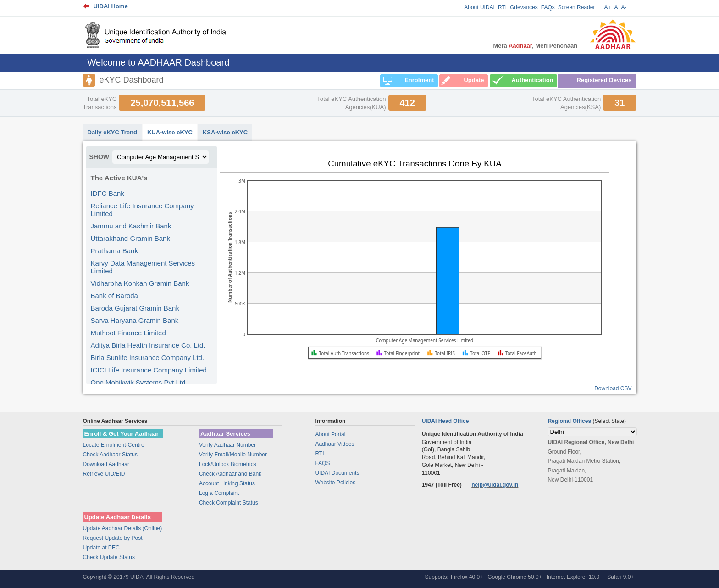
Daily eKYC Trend (112, 132)
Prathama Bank (114, 251)
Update (474, 80)
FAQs (548, 7)
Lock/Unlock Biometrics (228, 464)
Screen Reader (577, 7)
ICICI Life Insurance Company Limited (149, 370)
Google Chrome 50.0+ (514, 577)
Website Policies (335, 483)
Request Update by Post (113, 538)
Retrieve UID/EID (104, 474)
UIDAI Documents (337, 473)
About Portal (330, 434)
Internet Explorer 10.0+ (575, 577)
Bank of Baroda (114, 296)
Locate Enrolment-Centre (114, 445)
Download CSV (613, 388)
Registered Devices (604, 80)
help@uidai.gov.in (495, 485)
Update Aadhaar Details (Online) (123, 528)
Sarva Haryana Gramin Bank (135, 320)
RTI (502, 7)
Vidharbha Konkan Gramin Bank (140, 283)
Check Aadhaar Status (110, 455)
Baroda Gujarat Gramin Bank (135, 308)
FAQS (322, 463)
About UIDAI (479, 7)
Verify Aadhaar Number (227, 445)
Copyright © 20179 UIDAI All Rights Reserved (139, 577)
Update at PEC (101, 548)
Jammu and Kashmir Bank (131, 226)
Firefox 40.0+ (467, 577)
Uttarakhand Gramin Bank (130, 238)
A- (624, 7)
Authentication (533, 80)
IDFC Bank (108, 193)
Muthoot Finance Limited (128, 333)
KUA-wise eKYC (170, 132)
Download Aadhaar (106, 464)
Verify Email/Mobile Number (233, 455)
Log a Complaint (219, 493)
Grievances (524, 7)
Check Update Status (109, 557)
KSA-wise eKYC (225, 132)
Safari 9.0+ (620, 577)
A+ (607, 7)
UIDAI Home (111, 6)
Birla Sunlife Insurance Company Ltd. (148, 358)
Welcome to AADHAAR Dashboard (159, 62)
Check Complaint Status (229, 503)
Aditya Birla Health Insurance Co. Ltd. (148, 345)
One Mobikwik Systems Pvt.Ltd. (139, 382)
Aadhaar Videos (335, 444)
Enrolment (419, 80)
